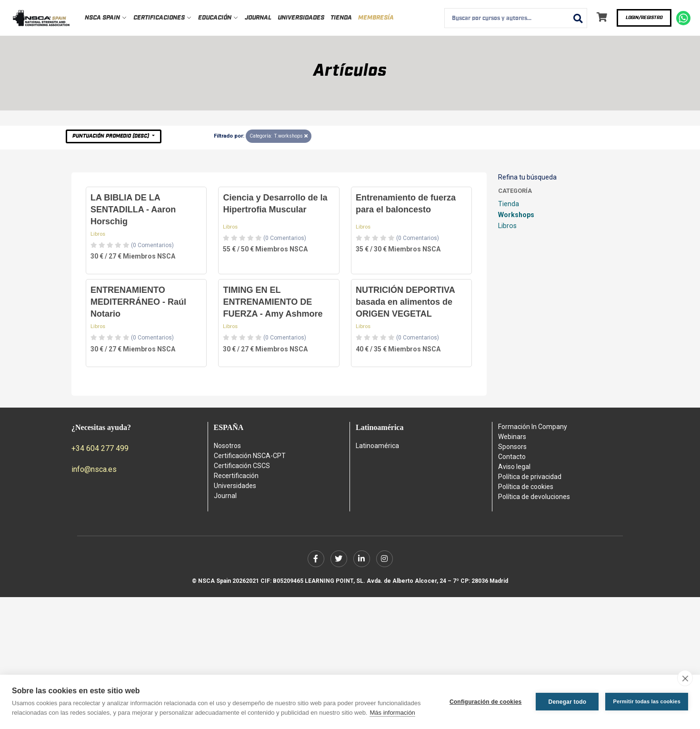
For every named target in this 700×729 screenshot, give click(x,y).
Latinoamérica (377, 446)
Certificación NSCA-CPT (250, 456)
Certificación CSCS (242, 466)
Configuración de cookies (486, 702)
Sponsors (512, 447)
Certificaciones (163, 18)
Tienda (341, 18)
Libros (98, 234)
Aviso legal (514, 467)
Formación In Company (533, 427)
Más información (392, 713)
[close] (685, 678)
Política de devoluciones (534, 497)
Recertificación (236, 476)
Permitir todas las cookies (647, 701)
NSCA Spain (106, 18)
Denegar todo (568, 702)
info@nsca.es (94, 469)
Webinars (512, 437)
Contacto (512, 457)
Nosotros (227, 446)
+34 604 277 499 (100, 448)
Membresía (376, 18)
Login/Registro (644, 18)
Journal (258, 18)
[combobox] (516, 18)
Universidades (301, 18)
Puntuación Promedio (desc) (111, 136)
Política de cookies (526, 487)
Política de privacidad (530, 477)
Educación (218, 18)
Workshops (516, 215)
